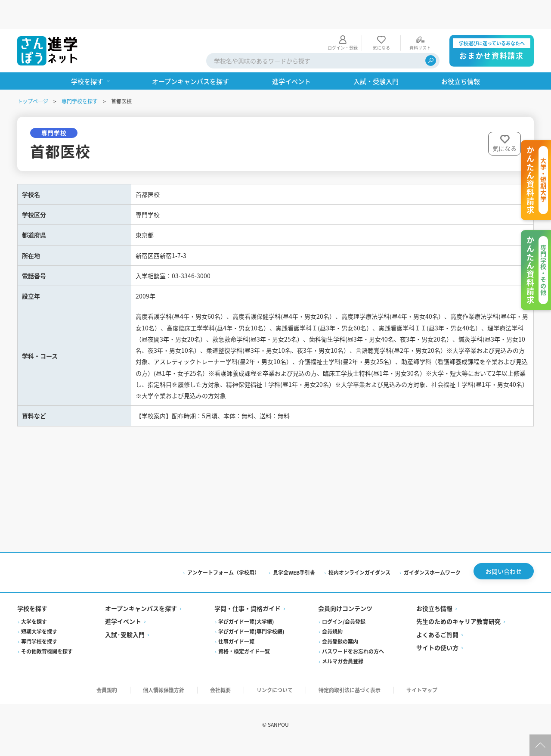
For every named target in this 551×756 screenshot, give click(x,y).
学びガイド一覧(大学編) (246, 632)
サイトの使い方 (437, 658)
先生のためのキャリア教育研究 (458, 632)
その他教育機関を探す (47, 662)
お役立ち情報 (434, 619)
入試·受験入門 (125, 645)
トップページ (33, 72)
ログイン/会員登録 (344, 632)
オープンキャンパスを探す (141, 619)
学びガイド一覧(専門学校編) (251, 642)
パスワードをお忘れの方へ (353, 662)
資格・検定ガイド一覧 (244, 662)
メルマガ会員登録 (343, 672)
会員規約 (332, 642)
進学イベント (123, 632)
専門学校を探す (80, 72)
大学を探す (34, 632)
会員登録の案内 (340, 652)
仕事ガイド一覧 (236, 652)
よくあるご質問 (437, 645)
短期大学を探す (39, 642)
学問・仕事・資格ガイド (248, 619)
